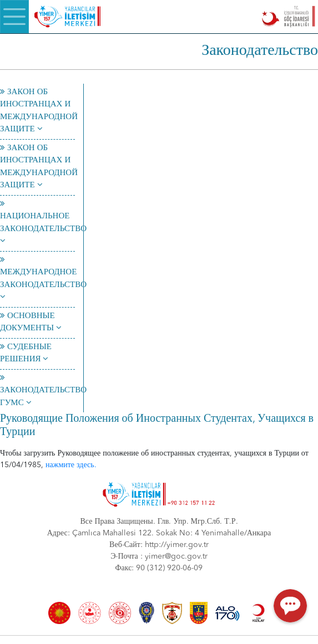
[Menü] (14, 17)
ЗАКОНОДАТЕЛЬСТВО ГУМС (43, 391)
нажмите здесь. (71, 465)
